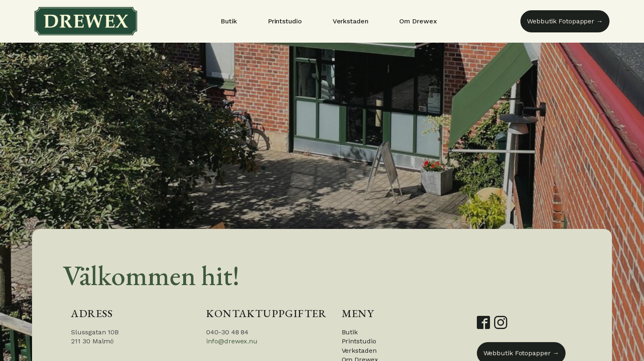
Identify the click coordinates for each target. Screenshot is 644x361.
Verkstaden (351, 21)
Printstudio (285, 21)
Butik (229, 21)
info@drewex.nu (232, 341)
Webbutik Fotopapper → (565, 21)
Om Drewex (418, 21)
